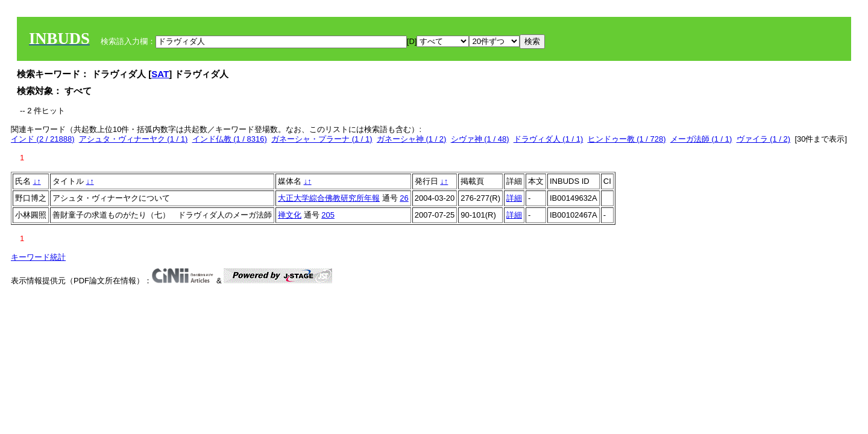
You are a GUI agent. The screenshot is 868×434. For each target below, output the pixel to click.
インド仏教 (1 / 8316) (230, 139)
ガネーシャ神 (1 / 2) (412, 139)
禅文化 (290, 215)
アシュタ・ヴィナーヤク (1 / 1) (134, 139)
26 (404, 198)
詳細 (514, 198)
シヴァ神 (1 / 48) (480, 139)
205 (328, 215)
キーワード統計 (38, 257)
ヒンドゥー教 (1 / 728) (627, 139)
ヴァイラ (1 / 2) (764, 139)
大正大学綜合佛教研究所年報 (329, 198)
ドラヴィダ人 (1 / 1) (549, 139)
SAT (160, 74)
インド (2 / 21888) (43, 139)
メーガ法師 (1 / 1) (701, 139)
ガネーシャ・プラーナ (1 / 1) (322, 139)
